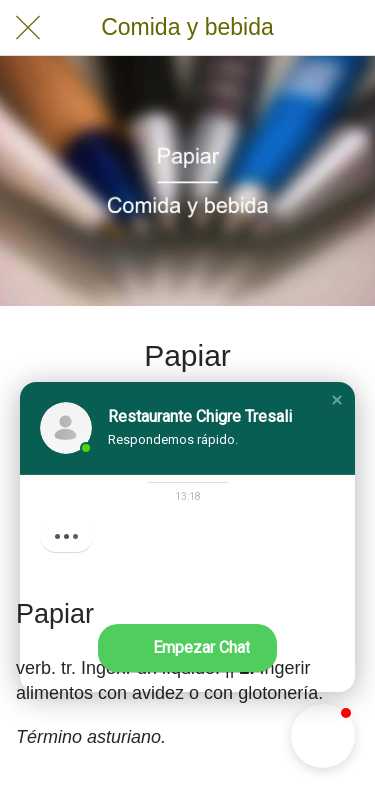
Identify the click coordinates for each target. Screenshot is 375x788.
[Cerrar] (28, 28)
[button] (337, 400)
